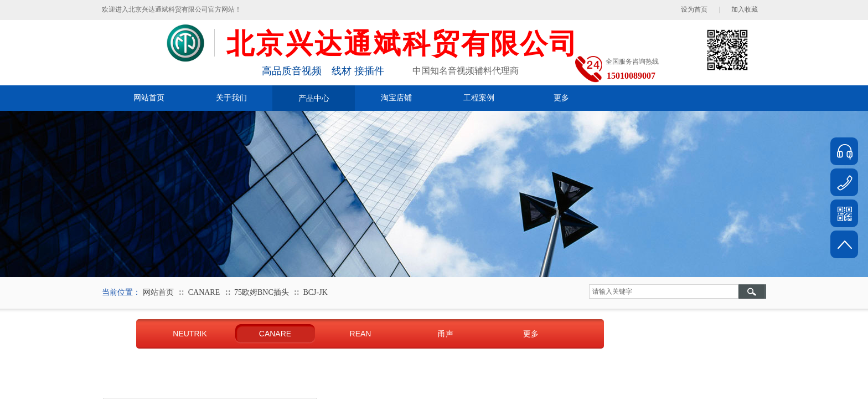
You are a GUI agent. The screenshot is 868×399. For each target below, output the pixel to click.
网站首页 (149, 98)
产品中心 (314, 98)
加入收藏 (745, 9)
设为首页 (694, 9)
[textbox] (664, 291)
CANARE (204, 292)
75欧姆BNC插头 (262, 292)
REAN (361, 334)
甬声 (446, 334)
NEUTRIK (190, 334)
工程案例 (479, 98)
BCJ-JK (315, 292)
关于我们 (231, 98)
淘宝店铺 (396, 98)
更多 (561, 98)
